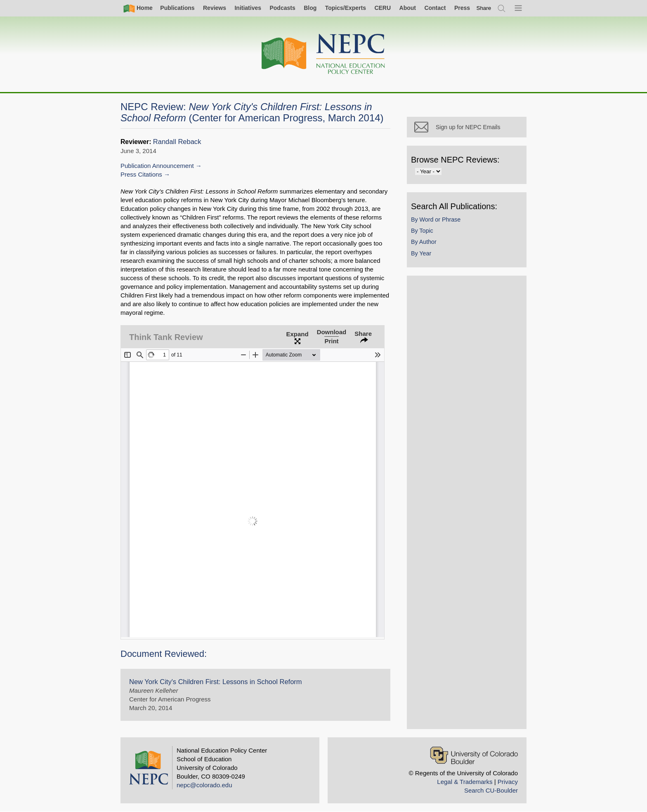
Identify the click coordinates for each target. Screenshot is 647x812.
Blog (310, 8)
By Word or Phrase (436, 220)
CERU (383, 8)
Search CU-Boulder (491, 790)
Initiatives (248, 8)
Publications (177, 8)
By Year (421, 253)
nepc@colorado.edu (204, 785)
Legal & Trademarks (465, 782)
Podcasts (282, 8)
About (408, 8)
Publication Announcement (157, 166)
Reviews (215, 8)
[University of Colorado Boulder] (474, 755)
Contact (435, 8)
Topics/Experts (346, 8)
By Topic (422, 231)
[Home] (323, 54)
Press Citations (141, 174)
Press (462, 8)
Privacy (508, 782)
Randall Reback (177, 142)
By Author (424, 242)
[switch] (484, 8)
